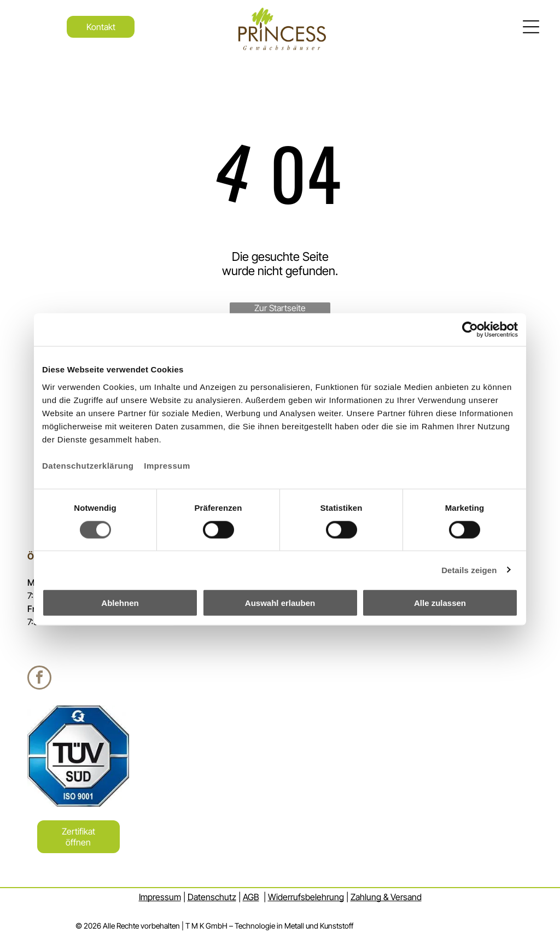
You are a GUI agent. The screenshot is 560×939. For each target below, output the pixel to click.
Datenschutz (212, 897)
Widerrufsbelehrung (306, 897)
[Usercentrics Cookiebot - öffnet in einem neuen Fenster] (470, 330)
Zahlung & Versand (386, 897)
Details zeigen (469, 570)
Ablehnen (120, 603)
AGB (251, 897)
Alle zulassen (440, 603)
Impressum (167, 466)
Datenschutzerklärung (88, 466)
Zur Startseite (280, 308)
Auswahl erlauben (280, 603)
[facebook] (39, 679)
